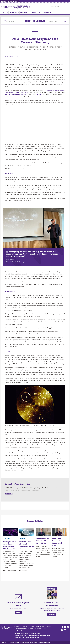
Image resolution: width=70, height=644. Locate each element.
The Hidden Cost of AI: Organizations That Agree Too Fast (27, 544)
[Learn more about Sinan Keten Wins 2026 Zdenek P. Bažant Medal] (43, 532)
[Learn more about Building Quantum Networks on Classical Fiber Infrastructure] (10, 532)
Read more (52, 614)
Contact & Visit (58, 1)
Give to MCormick (35, 634)
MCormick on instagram (62, 630)
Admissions (17, 634)
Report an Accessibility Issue (32, 637)
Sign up (18, 613)
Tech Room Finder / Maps (20, 636)
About (5, 13)
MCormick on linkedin (68, 627)
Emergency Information (33, 636)
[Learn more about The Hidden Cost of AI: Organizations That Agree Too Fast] (27, 532)
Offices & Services (45, 13)
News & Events (49, 1)
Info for (67, 1)
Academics (14, 13)
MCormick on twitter (62, 627)
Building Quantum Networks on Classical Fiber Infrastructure (10, 545)
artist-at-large (40, 95)
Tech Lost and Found (19, 637)
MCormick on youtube (65, 630)
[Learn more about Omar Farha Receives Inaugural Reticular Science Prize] (60, 532)
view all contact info (19, 631)
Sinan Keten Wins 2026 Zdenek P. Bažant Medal (42, 541)
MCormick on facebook (65, 627)
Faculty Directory (25, 634)
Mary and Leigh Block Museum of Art (16, 95)
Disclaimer (48, 642)
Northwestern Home (45, 636)
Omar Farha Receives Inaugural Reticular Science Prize (59, 542)
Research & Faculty (28, 13)
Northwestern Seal (8, 630)
